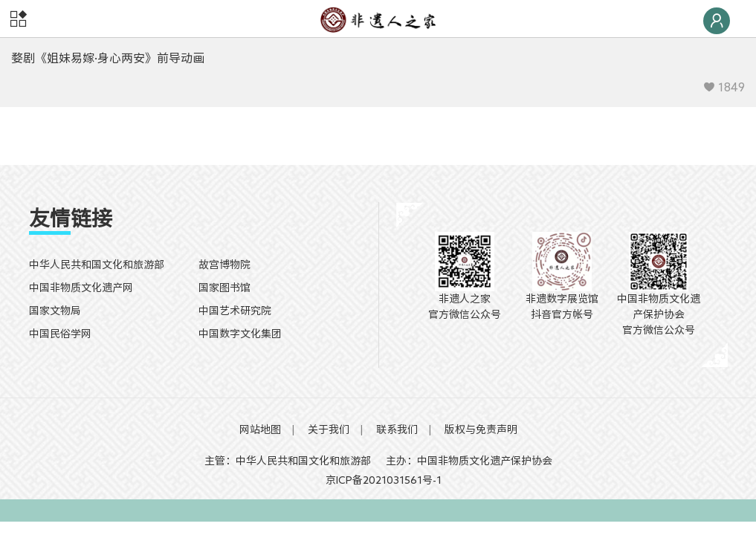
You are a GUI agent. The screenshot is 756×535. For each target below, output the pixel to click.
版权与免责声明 (481, 429)
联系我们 (397, 429)
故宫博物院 (224, 265)
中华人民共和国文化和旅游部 (97, 265)
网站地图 (260, 429)
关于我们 (329, 429)
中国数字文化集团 (240, 334)
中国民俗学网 (60, 334)
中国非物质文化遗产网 (81, 288)
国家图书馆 (224, 288)
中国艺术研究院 (235, 311)
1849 (724, 87)
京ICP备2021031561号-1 (378, 480)
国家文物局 (55, 311)
